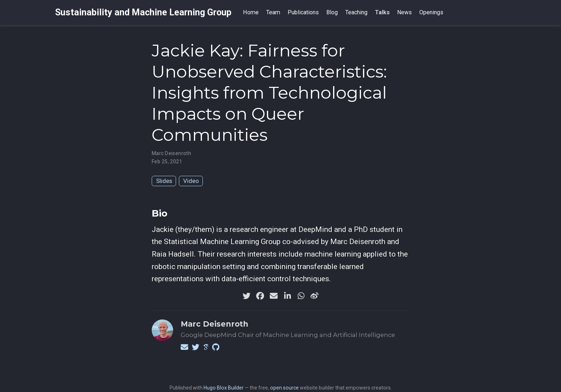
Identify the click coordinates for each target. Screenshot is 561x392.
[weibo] (314, 296)
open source (284, 388)
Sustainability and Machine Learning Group (143, 12)
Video (191, 181)
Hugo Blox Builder (224, 388)
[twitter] (247, 296)
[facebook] (260, 296)
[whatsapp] (301, 296)
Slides (164, 181)
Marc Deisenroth (171, 153)
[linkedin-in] (287, 296)
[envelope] (274, 296)
